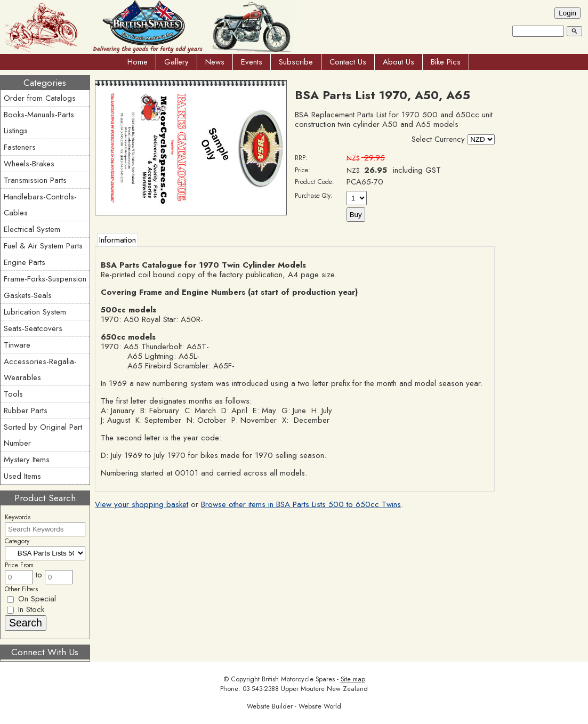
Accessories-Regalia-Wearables (40, 369)
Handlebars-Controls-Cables (40, 205)
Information (118, 240)
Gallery (176, 62)
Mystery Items (27, 460)
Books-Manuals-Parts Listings (39, 123)
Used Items (22, 476)
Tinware (17, 345)
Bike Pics (446, 62)
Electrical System (32, 229)
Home (138, 62)
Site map (353, 679)
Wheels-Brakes (29, 164)
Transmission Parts (35, 180)
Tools (13, 394)
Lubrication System (35, 312)
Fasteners (20, 147)
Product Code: (315, 182)
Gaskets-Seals (28, 295)
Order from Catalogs (40, 98)
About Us (398, 62)
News (215, 62)
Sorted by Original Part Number (43, 435)
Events (252, 62)
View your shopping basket (142, 504)
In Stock (26, 609)
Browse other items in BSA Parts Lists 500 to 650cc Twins (301, 504)
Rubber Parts (26, 411)
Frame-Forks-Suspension (45, 279)
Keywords (18, 517)
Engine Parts (25, 262)
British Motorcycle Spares (298, 679)
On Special (31, 599)
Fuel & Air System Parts (43, 246)
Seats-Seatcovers (33, 328)
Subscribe (296, 62)
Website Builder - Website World (294, 706)
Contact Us (348, 62)
